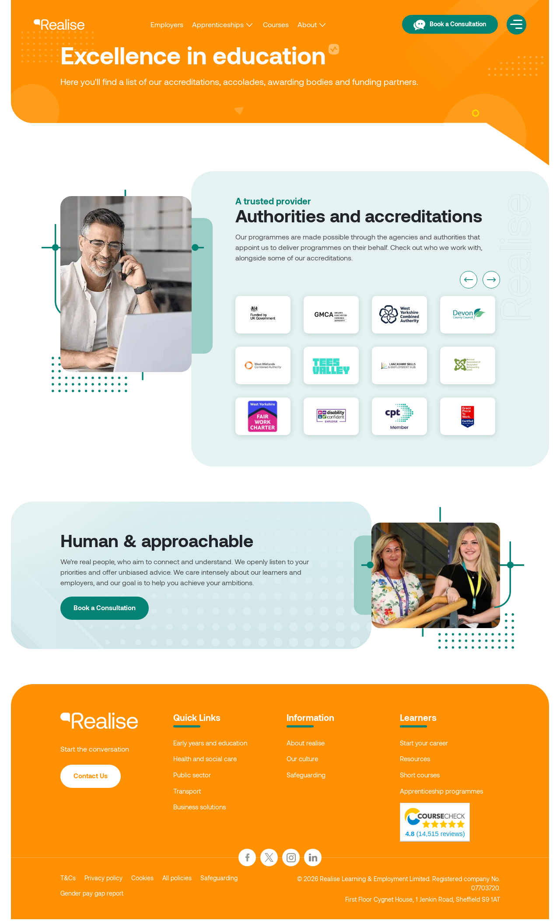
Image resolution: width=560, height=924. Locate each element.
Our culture (304, 761)
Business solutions (202, 812)
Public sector (194, 778)
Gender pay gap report (96, 901)
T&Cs (69, 884)
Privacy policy (108, 884)
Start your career (426, 743)
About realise (307, 743)
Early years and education (214, 743)
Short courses (422, 778)
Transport (188, 795)
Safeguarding (308, 778)
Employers (159, 22)
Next (491, 280)
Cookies (151, 884)
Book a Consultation (438, 22)
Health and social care (208, 761)
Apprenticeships (210, 22)
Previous (469, 280)
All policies (188, 884)
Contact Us (94, 777)
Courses (268, 22)
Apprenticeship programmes (445, 795)
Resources (416, 761)
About (300, 22)
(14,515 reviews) (447, 841)
